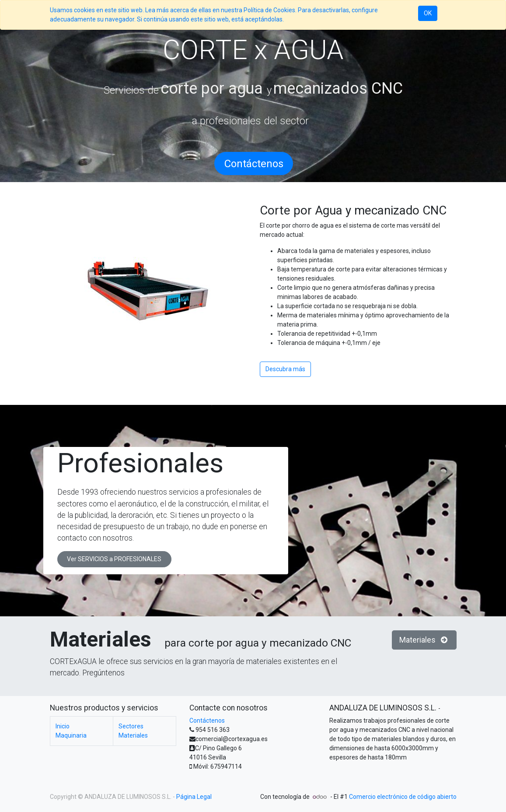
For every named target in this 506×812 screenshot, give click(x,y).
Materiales (424, 640)
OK (428, 13)
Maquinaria (71, 735)
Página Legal (194, 797)
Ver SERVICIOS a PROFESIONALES (114, 559)
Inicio (63, 726)
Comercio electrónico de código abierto (403, 797)
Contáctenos (207, 721)
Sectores (142, 726)
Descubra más (285, 369)
